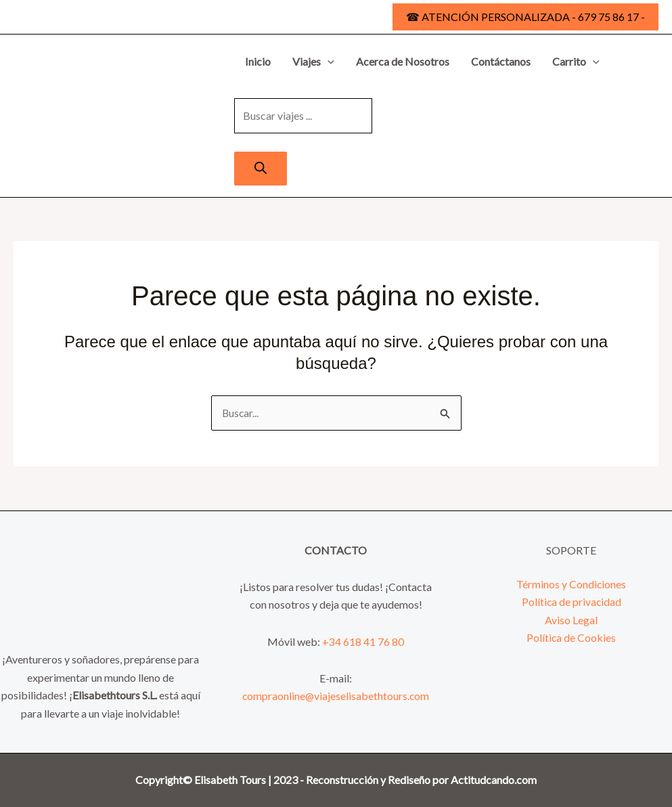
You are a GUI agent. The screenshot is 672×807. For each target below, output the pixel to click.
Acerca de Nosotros (403, 61)
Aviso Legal (571, 620)
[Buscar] (261, 169)
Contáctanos (501, 61)
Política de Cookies (572, 637)
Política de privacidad (572, 602)
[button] (525, 17)
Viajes (313, 62)
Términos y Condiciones (572, 584)
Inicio (258, 61)
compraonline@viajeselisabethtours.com (336, 696)
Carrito (576, 62)
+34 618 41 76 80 (363, 641)
